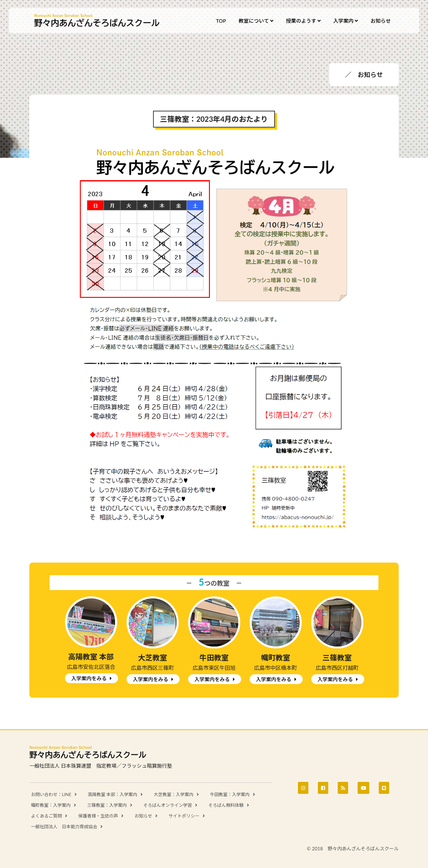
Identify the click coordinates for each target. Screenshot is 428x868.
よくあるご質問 (46, 816)
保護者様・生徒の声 (98, 816)
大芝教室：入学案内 (174, 794)
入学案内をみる (89, 678)
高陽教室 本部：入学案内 (113, 794)
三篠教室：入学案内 (107, 805)
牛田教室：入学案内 (230, 794)
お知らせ (143, 816)
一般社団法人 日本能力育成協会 (64, 827)
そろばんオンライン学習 (168, 805)
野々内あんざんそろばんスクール (97, 20)
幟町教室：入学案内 (51, 805)
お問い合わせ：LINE (51, 794)
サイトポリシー (184, 816)
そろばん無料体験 (226, 805)
